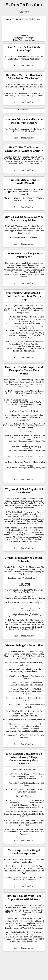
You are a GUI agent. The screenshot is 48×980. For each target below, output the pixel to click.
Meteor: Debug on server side (24, 661)
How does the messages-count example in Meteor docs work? (24, 370)
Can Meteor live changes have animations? (24, 255)
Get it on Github (24, 35)
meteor (38, 192)
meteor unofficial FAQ (17, 198)
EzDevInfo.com (24, 5)
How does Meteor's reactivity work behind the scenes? (24, 77)
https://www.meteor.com (24, 40)
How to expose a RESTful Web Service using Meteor (24, 218)
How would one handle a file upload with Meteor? (24, 121)
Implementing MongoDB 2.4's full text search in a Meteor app (24, 296)
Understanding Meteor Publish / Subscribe (24, 570)
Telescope (39, 342)
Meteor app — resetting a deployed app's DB (24, 867)
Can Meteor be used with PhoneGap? (24, 49)
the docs (13, 382)
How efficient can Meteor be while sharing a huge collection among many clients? (24, 774)
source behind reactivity (14, 87)
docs (23, 84)
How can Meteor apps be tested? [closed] (24, 181)
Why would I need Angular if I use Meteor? (24, 501)
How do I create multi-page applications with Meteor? (24, 913)
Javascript (29, 38)
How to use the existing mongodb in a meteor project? (24, 149)
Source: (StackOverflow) (24, 65)
